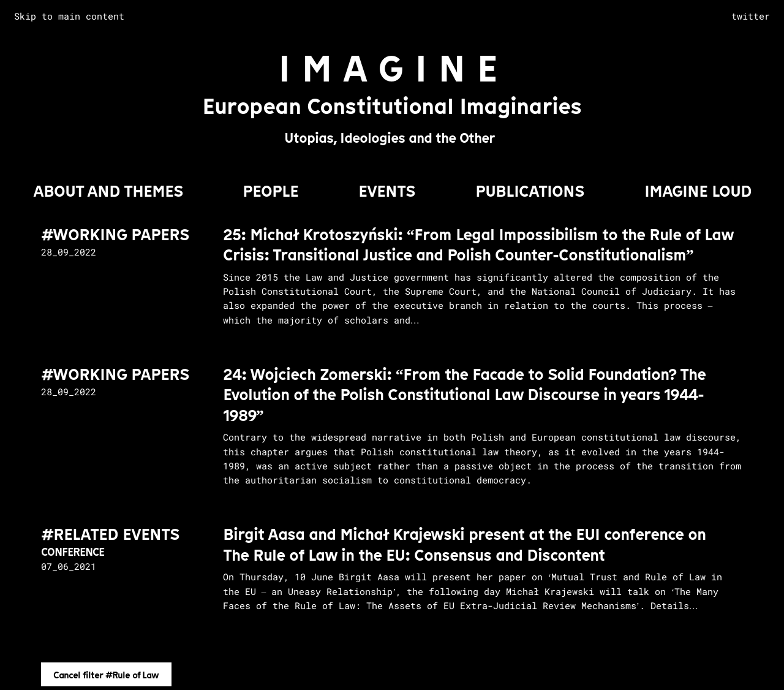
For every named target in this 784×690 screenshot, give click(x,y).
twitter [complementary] (751, 16)
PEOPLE (270, 191)
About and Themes (108, 191)
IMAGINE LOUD (698, 191)
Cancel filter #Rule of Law (106, 675)
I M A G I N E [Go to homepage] (388, 69)
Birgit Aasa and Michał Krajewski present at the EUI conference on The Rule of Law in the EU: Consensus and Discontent (464, 545)
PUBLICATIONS (530, 191)
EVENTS (387, 191)
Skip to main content (69, 16)
